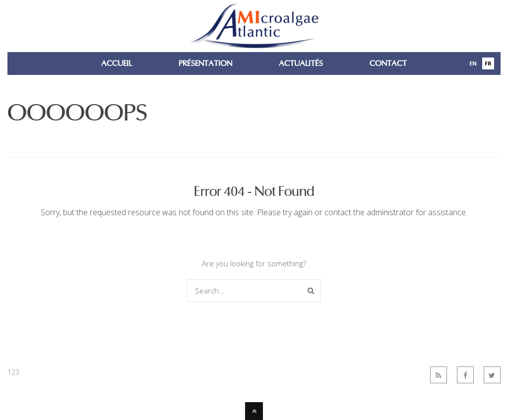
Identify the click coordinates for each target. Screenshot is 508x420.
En (473, 63)
